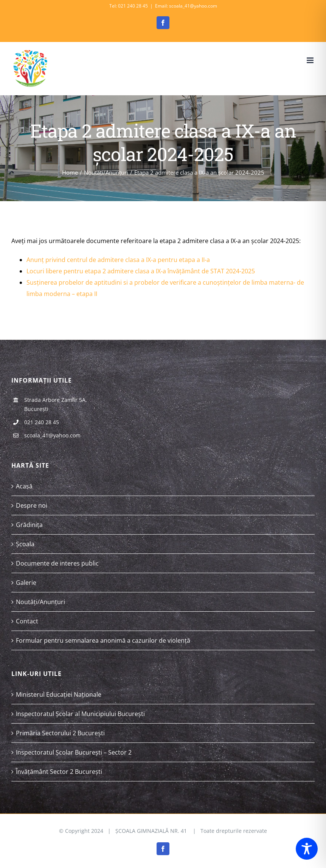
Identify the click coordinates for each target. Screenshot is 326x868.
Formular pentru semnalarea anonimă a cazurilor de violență (103, 640)
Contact (27, 621)
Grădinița (29, 525)
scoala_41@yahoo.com (52, 435)
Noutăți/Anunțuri (40, 602)
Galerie (26, 583)
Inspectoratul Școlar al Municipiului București (80, 714)
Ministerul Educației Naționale (59, 694)
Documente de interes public (57, 563)
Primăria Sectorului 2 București (60, 733)
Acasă (24, 486)
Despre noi (32, 505)
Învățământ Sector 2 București (59, 772)
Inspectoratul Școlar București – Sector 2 (74, 752)
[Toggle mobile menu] (311, 60)
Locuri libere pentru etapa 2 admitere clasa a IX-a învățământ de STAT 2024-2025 (141, 271)
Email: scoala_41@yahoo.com (186, 6)
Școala (25, 544)
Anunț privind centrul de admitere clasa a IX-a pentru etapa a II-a (118, 260)
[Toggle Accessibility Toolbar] (307, 849)
